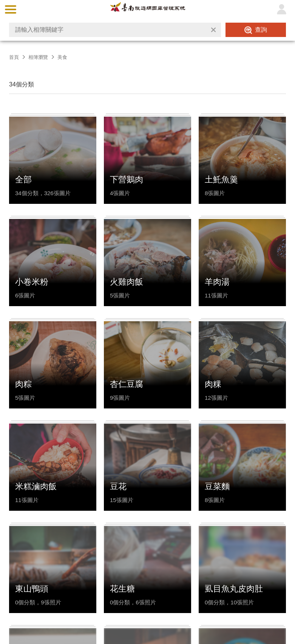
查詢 (261, 30)
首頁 (14, 57)
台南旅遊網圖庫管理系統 (148, 9)
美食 (62, 57)
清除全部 (213, 30)
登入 (281, 9)
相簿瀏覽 (38, 57)
